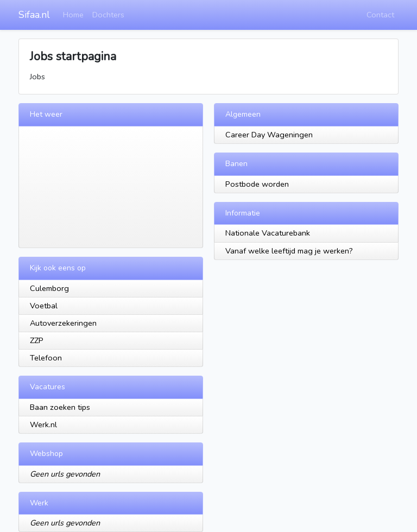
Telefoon (46, 358)
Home (73, 15)
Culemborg (49, 288)
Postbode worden (257, 184)
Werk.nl (43, 425)
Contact (380, 15)
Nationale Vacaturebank (268, 233)
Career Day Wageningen (269, 135)
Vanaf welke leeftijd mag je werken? (289, 251)
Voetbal (44, 306)
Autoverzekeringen (63, 323)
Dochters (108, 15)
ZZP (37, 340)
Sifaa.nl (34, 15)
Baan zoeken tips (60, 407)
